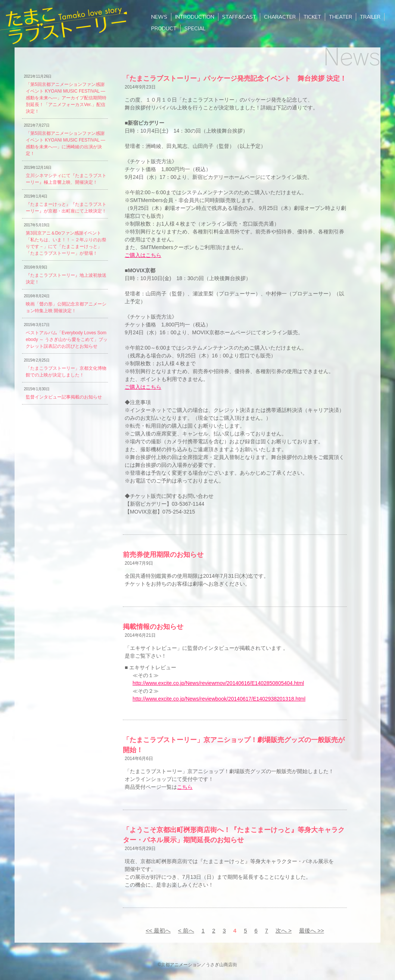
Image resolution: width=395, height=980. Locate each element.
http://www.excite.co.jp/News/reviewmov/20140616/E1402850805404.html (218, 683)
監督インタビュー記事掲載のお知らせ (64, 397)
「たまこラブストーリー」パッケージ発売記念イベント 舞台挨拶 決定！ (235, 78)
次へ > (284, 931)
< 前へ (186, 931)
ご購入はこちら (143, 255)
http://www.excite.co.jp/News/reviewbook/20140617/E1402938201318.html (219, 699)
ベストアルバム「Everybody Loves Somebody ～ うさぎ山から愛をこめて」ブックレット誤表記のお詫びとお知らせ (67, 339)
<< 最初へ (158, 931)
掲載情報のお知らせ (153, 627)
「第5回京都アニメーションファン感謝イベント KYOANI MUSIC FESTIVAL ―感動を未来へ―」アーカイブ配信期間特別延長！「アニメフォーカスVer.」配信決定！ (66, 98)
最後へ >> (312, 931)
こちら (185, 787)
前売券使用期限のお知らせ (163, 555)
